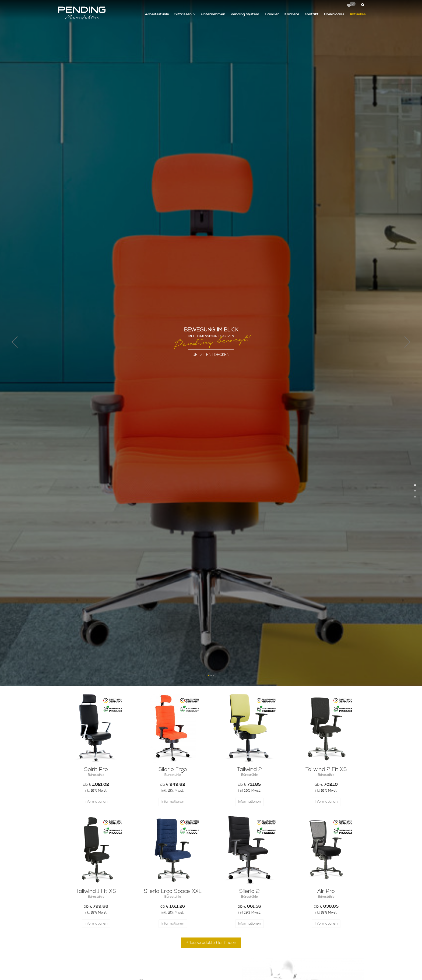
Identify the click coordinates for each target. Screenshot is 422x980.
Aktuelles (358, 14)
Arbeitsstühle (157, 14)
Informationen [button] (96, 802)
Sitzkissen (185, 14)
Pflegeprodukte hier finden (211, 943)
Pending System (245, 14)
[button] (362, 5)
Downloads (334, 14)
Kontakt (312, 14)
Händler (272, 14)
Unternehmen (213, 14)
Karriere (292, 14)
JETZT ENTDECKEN (211, 359)
